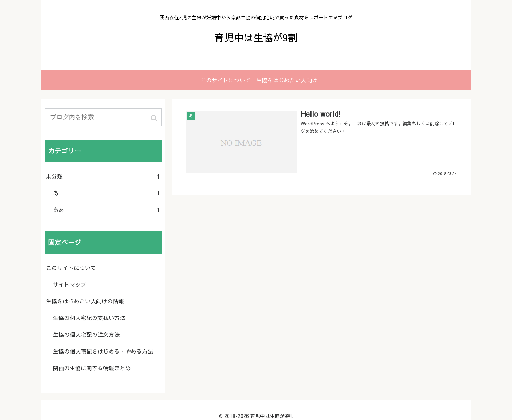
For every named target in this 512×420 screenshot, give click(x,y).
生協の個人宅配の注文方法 (86, 334)
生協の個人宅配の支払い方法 (89, 318)
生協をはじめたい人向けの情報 (85, 301)
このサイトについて (71, 268)
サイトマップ (70, 284)
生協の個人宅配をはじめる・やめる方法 (103, 351)
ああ (107, 209)
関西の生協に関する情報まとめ (92, 368)
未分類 (103, 176)
